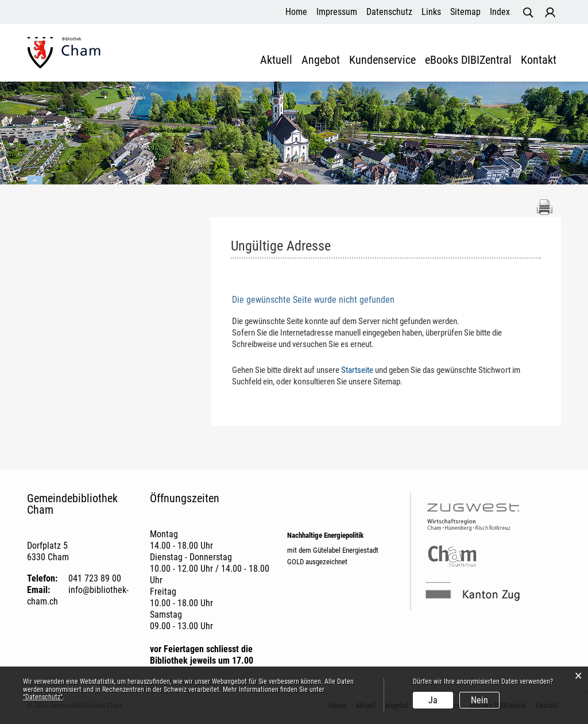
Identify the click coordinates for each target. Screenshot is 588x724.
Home (296, 12)
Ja (433, 700)
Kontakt (539, 60)
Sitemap (465, 12)
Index (500, 12)
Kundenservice (382, 60)
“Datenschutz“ (43, 697)
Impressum (337, 12)
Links (431, 12)
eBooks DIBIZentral (468, 60)
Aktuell (276, 60)
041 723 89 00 (95, 578)
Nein (479, 700)
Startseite (357, 370)
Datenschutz (389, 12)
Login (550, 13)
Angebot (321, 60)
